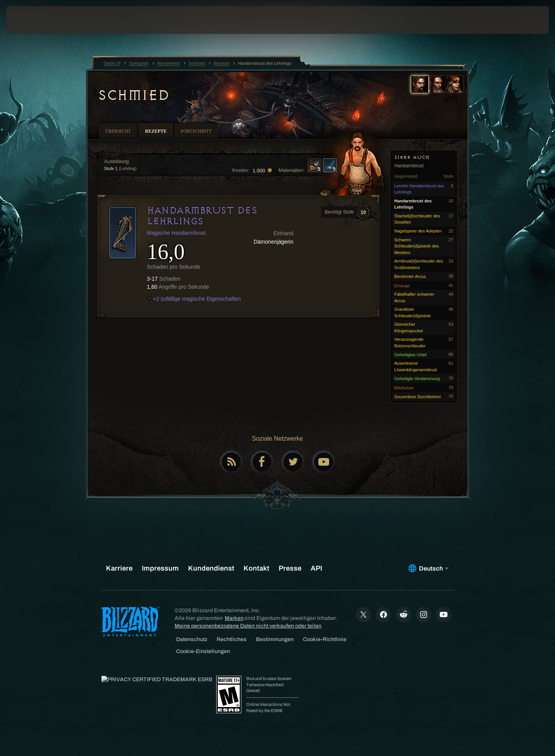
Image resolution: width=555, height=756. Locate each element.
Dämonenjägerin (273, 242)
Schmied (133, 95)
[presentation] (35, 20)
